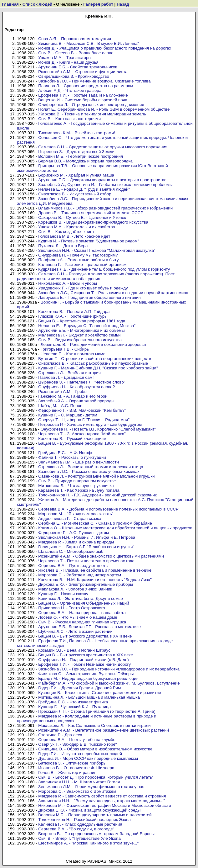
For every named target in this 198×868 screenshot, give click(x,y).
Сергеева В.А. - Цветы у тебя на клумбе (77, 740)
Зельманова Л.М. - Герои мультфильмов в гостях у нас (91, 787)
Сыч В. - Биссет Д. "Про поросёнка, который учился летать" (96, 777)
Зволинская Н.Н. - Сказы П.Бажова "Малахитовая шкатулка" (97, 250)
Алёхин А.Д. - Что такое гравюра (70, 90)
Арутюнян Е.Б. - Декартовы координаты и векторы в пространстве (102, 180)
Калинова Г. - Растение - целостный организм (82, 265)
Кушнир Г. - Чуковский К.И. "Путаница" (75, 707)
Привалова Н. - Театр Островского (71, 608)
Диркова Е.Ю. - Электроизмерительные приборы (86, 584)
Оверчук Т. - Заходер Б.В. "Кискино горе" (77, 744)
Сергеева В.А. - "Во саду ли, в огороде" (76, 829)
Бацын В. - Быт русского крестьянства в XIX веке (86, 655)
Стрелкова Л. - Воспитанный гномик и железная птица (91, 467)
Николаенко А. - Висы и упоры (67, 283)
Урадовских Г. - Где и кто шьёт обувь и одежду (83, 288)
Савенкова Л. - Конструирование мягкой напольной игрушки (96, 476)
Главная (10, 4)
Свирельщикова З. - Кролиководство (74, 76)
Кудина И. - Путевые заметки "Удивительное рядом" (89, 241)
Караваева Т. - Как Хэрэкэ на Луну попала (79, 490)
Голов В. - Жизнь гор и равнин (67, 773)
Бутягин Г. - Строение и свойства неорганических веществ (95, 359)
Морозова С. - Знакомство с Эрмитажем (77, 791)
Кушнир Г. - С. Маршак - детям (68, 415)
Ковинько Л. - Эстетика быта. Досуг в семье (80, 598)
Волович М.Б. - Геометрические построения (81, 156)
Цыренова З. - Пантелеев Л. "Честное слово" (82, 382)
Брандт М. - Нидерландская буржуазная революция (88, 678)
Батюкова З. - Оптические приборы (72, 763)
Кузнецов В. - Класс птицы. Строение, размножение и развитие (100, 693)
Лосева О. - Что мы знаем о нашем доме (78, 617)
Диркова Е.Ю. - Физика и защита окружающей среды (89, 810)
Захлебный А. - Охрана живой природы (76, 401)
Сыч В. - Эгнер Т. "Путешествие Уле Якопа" (80, 838)
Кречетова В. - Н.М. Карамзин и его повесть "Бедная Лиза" (95, 580)
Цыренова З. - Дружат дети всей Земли (76, 152)
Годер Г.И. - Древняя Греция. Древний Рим (79, 688)
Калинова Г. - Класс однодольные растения (80, 824)
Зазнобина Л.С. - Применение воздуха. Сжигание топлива (94, 81)
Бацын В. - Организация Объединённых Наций (84, 603)
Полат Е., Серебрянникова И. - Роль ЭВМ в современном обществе (104, 109)
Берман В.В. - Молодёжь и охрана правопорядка (85, 161)
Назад (123, 4)
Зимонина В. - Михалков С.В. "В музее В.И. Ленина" (89, 43)
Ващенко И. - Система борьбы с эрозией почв (83, 100)
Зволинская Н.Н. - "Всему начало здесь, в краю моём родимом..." (102, 801)
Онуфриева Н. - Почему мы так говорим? (78, 255)
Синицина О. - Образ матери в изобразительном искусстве (95, 749)
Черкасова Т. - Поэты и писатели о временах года (86, 561)
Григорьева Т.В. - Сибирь (65, 349)
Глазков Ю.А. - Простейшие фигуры (73, 316)
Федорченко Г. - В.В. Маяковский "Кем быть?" (82, 410)
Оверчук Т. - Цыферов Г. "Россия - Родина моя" (84, 420)
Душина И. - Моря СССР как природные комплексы (88, 758)
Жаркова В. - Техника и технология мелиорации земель (92, 114)
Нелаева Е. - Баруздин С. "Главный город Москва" (87, 326)
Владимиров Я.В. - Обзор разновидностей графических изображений (105, 208)
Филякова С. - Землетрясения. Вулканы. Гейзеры (86, 674)
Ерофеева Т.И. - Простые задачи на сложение (83, 95)
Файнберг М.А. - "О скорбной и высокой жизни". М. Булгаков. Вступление (109, 683)
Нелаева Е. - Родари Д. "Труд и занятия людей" (84, 189)
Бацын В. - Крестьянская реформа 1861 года (82, 321)
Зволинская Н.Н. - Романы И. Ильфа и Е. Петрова (87, 537)
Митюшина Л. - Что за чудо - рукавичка (76, 486)
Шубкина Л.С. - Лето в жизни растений (75, 631)
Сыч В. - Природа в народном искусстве (77, 481)
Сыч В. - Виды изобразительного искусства (80, 340)
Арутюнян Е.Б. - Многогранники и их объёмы (81, 330)
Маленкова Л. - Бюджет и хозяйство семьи (79, 335)
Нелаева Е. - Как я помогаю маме (73, 354)
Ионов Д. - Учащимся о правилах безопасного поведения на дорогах (105, 48)
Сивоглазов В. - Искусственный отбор (75, 194)
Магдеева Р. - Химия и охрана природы (76, 542)
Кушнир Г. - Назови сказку (63, 594)
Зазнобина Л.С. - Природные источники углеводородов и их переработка (109, 669)
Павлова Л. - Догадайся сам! (66, 377)
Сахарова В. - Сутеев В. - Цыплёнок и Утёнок (82, 217)
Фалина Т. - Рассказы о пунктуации (72, 457)
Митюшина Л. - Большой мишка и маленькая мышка (89, 697)
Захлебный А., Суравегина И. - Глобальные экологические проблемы (105, 185)
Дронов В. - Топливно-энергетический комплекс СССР (91, 213)
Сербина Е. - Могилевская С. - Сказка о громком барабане (95, 523)
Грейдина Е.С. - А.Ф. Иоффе (66, 453)
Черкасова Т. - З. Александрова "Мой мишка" (82, 434)
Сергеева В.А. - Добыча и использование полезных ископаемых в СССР (108, 509)
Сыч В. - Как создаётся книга (66, 232)
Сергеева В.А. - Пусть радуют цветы (73, 566)
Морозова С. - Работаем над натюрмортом (80, 575)
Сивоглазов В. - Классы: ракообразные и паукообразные (93, 363)
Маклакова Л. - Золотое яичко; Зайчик (75, 589)
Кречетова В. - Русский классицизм (72, 439)
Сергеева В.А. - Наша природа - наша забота (82, 613)
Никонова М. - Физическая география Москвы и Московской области (104, 805)
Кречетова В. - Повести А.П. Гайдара (74, 312)
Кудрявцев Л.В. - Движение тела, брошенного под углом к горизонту (104, 269)
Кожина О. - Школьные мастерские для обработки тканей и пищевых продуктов (115, 528)
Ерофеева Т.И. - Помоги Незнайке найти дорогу (84, 664)
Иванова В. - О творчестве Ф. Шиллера (76, 768)
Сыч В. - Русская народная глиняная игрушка (82, 622)
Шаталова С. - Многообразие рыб (71, 551)
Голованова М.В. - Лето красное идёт (74, 236)
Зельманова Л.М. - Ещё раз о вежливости (79, 462)
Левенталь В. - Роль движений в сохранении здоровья (93, 344)
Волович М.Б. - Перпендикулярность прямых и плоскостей (95, 815)
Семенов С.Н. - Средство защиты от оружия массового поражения (103, 147)
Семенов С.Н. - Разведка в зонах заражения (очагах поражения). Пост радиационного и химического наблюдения (96, 276)
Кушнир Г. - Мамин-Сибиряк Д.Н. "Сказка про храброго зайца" (98, 368)
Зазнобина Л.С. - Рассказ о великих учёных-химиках (89, 471)
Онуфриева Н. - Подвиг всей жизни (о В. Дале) (83, 660)
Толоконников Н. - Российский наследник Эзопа (84, 820)
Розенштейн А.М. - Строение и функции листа (83, 72)
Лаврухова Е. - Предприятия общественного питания (89, 297)
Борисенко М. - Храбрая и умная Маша (76, 175)
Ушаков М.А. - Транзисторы (65, 58)
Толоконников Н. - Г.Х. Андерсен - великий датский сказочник (97, 495)
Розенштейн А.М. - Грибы (63, 392)
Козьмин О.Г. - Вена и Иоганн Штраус (74, 650)
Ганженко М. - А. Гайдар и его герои (73, 396)
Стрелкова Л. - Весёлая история (69, 373)
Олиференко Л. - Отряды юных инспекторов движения (91, 105)
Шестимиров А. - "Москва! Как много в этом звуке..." (88, 843)
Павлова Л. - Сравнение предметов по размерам (86, 86)
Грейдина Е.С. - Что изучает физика (73, 702)
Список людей (38, 4)
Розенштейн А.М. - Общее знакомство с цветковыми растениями (101, 556)
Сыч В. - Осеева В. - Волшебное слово (76, 53)
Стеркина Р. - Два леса (60, 735)
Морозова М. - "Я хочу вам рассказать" (76, 514)
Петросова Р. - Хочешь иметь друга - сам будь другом (90, 424)
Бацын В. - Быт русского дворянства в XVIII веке (85, 636)
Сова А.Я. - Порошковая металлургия (75, 39)
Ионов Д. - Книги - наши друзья (68, 62)
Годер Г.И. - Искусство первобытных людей (80, 754)
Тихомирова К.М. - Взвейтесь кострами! (76, 133)
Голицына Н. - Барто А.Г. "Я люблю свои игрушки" (86, 547)
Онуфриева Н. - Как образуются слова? (76, 387)
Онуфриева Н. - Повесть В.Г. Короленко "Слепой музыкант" (98, 429)
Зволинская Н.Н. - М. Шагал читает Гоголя (79, 782)
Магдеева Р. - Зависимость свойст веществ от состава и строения (102, 796)
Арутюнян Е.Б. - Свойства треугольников (78, 67)
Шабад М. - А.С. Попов (60, 406)
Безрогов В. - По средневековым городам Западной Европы (96, 834)
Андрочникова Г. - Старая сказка (70, 519)
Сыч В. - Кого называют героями (69, 119)
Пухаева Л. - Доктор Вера (63, 246)
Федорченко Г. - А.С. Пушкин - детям (74, 533)
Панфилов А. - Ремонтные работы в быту (78, 260)
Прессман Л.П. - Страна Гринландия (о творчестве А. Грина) (97, 711)
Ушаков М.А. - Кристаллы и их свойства (76, 227)
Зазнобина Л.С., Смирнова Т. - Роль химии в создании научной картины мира (113, 293)
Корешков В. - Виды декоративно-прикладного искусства (93, 222)
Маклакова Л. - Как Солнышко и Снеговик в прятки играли (94, 725)
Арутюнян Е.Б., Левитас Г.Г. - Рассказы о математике (89, 627)
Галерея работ (98, 4)
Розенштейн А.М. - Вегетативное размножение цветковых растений (104, 730)
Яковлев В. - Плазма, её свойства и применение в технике (95, 570)
